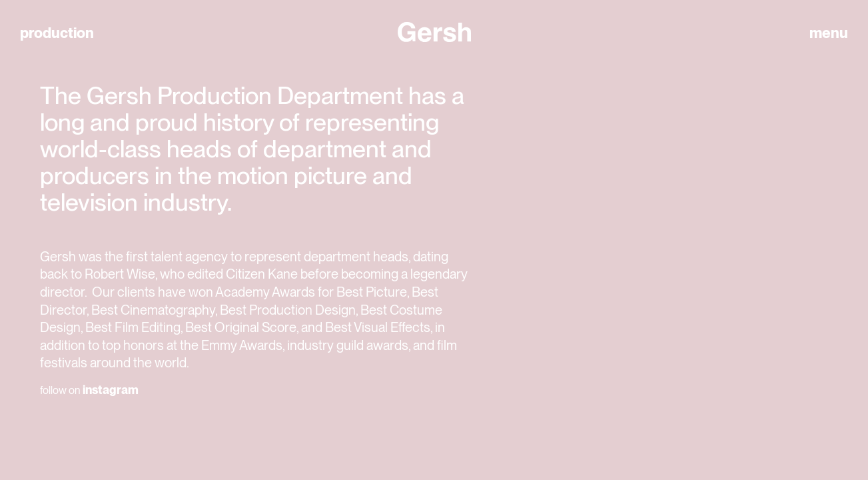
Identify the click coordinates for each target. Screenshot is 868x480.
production (57, 33)
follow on (89, 390)
